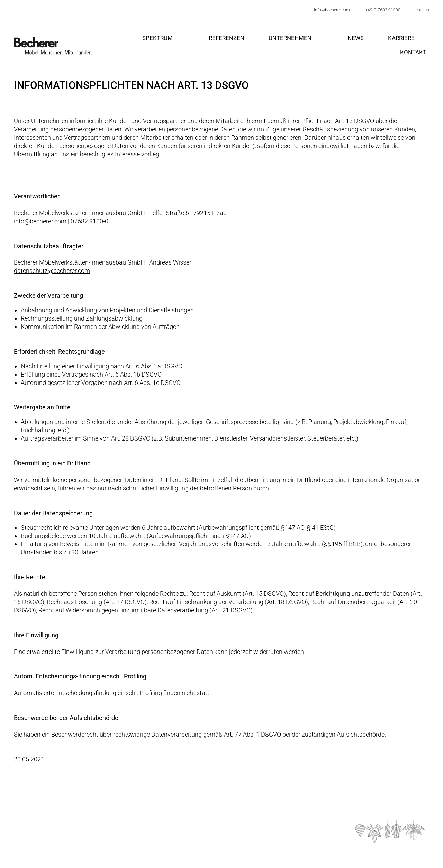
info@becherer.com (40, 221)
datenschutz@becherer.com (52, 271)
